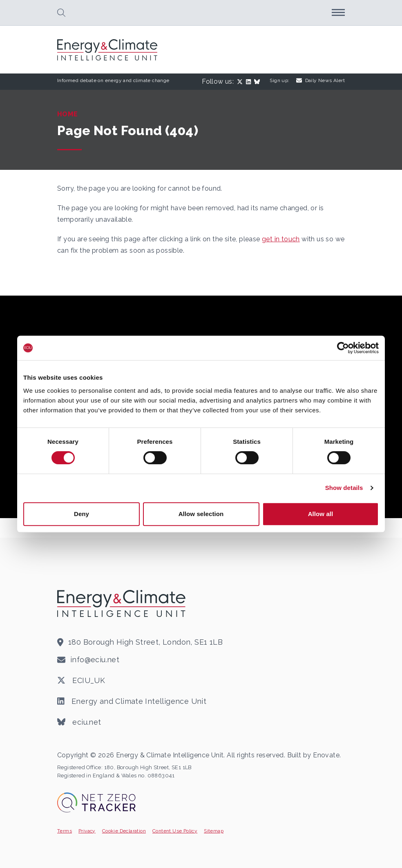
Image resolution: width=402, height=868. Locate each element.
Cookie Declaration (124, 831)
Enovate (326, 755)
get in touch (281, 239)
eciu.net (79, 722)
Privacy (87, 831)
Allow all (321, 514)
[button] (61, 13)
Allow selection (201, 514)
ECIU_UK (81, 681)
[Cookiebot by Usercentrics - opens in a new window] (343, 348)
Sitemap (214, 831)
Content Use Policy (175, 831)
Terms (65, 831)
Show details (344, 488)
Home (68, 114)
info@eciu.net (95, 660)
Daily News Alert (320, 80)
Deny (82, 514)
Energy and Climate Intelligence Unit (132, 701)
